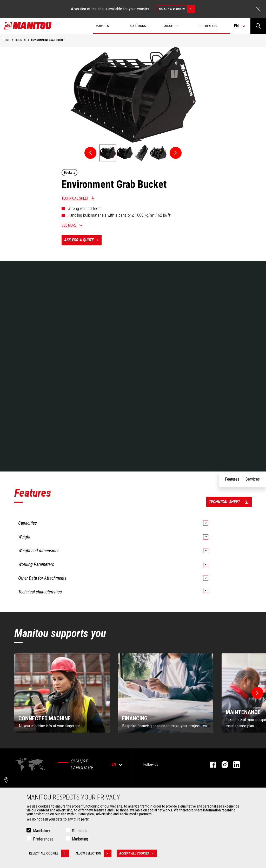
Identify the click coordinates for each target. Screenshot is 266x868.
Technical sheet (75, 198)
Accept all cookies (138, 853)
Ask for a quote (83, 240)
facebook (211, 765)
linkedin (234, 765)
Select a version (177, 9)
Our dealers (208, 26)
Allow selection (93, 853)
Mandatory (42, 831)
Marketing (80, 839)
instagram (222, 765)
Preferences (43, 839)
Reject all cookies (49, 853)
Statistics (80, 831)
